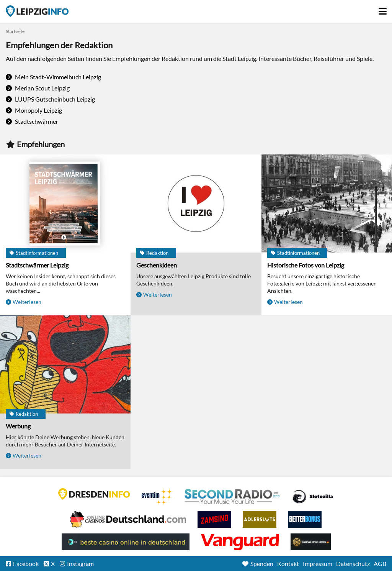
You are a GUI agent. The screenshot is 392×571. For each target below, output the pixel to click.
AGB (380, 564)
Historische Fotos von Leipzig (306, 265)
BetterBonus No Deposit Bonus (305, 519)
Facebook (26, 564)
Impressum (318, 564)
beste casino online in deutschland (126, 542)
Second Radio (232, 497)
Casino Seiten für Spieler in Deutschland (313, 497)
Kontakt (288, 564)
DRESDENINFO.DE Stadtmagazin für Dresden (94, 494)
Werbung (18, 426)
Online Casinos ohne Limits (311, 542)
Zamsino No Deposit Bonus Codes (214, 519)
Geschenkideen (157, 265)
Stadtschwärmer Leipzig (37, 265)
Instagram (80, 564)
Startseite (37, 11)
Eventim (157, 497)
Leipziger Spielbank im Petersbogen (128, 519)
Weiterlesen (27, 302)
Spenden (262, 564)
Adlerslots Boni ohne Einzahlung (260, 519)
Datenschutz (353, 564)
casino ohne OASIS (240, 542)
